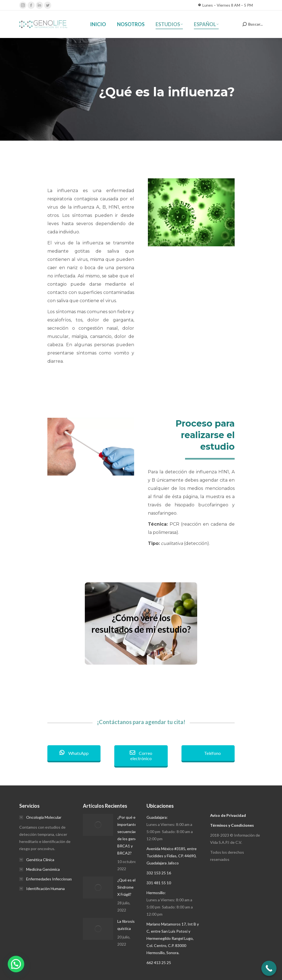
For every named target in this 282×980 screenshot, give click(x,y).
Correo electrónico (141, 756)
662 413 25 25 (159, 963)
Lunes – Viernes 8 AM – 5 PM (225, 5)
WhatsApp (74, 753)
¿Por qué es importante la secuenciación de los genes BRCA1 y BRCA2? (130, 835)
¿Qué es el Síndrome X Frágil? (126, 887)
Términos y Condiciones (232, 825)
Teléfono (208, 753)
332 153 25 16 (159, 873)
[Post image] (98, 825)
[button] (16, 964)
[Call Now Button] (269, 968)
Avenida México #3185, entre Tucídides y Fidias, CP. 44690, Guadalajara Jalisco (172, 856)
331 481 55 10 (159, 883)
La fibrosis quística (126, 925)
